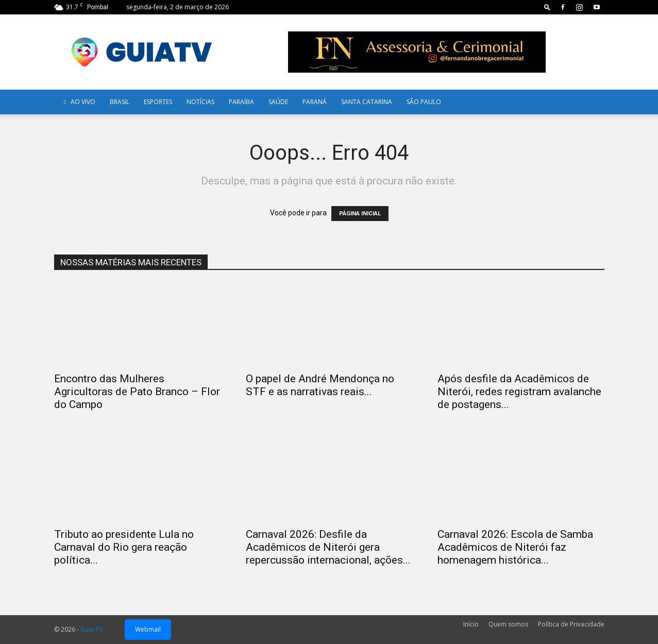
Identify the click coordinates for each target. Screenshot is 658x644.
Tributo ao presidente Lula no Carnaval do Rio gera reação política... (124, 547)
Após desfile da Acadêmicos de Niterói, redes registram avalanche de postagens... (519, 392)
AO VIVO (78, 102)
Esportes (158, 102)
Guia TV (91, 629)
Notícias (200, 102)
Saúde (278, 102)
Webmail (148, 629)
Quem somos (508, 624)
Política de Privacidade (571, 624)
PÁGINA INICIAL (360, 214)
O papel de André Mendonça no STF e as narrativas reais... (320, 385)
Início (471, 624)
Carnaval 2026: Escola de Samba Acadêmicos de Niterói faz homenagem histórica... (515, 547)
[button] (547, 7)
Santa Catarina (367, 102)
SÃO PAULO (424, 102)
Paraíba (241, 102)
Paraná (315, 102)
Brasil (120, 102)
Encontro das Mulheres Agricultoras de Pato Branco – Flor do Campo (137, 392)
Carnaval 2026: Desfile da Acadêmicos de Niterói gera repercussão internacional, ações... (328, 547)
